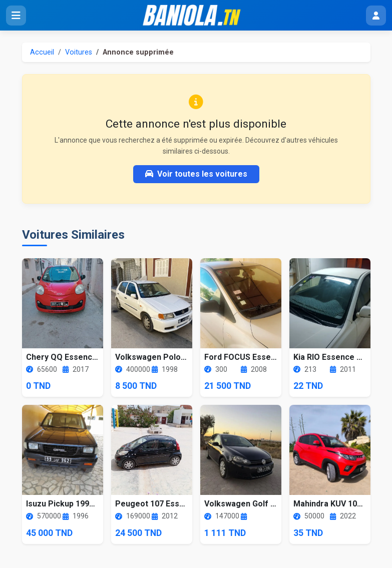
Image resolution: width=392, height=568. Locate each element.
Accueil (42, 52)
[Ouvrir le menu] (16, 16)
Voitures (79, 52)
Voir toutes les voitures (196, 174)
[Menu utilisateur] (376, 16)
